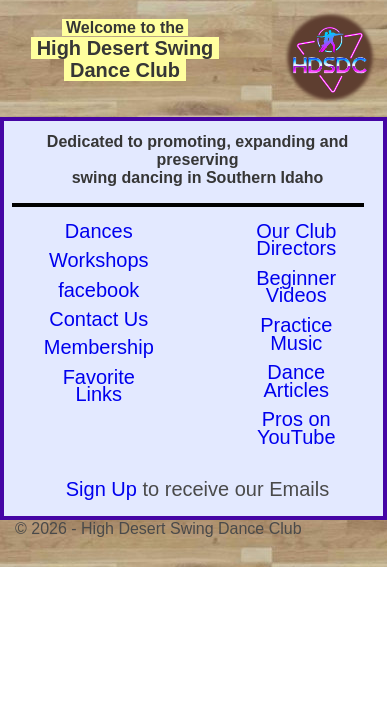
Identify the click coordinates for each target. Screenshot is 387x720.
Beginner (296, 278)
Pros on (296, 419)
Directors (296, 248)
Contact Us (98, 319)
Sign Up (101, 489)
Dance (296, 372)
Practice (296, 325)
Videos (296, 295)
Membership (99, 347)
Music (296, 343)
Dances (99, 231)
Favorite (99, 377)
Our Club (296, 231)
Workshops (99, 260)
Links (98, 394)
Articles (296, 390)
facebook (98, 290)
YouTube (296, 437)
